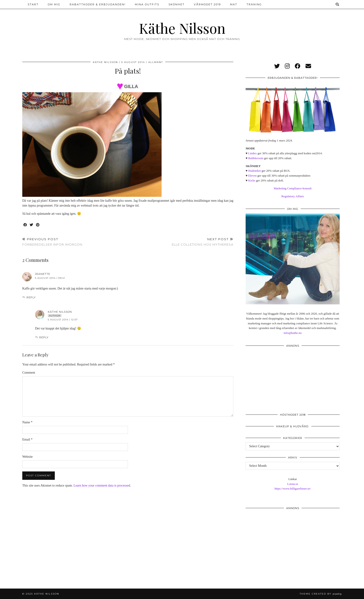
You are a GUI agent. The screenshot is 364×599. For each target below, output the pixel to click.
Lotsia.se (293, 484)
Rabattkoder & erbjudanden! (98, 4)
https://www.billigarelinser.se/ (293, 489)
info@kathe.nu (293, 333)
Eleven (252, 176)
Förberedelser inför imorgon (52, 242)
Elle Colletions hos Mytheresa (203, 242)
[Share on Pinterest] (38, 225)
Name (27, 422)
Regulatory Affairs (293, 196)
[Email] (308, 66)
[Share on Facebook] (25, 225)
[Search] (338, 4)
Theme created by (321, 594)
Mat (234, 4)
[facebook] (298, 66)
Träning (254, 4)
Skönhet (177, 4)
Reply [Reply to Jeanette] (31, 297)
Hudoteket (254, 171)
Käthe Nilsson (182, 28)
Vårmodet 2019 (207, 4)
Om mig (54, 4)
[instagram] (287, 66)
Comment (29, 373)
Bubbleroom (256, 158)
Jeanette (43, 274)
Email (27, 439)
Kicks (252, 180)
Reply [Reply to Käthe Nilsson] (44, 337)
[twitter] (277, 66)
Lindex (252, 153)
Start (33, 4)
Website (28, 457)
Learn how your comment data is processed (102, 485)
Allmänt (156, 62)
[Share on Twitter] (32, 225)
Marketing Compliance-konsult (293, 188)
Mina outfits (147, 4)
